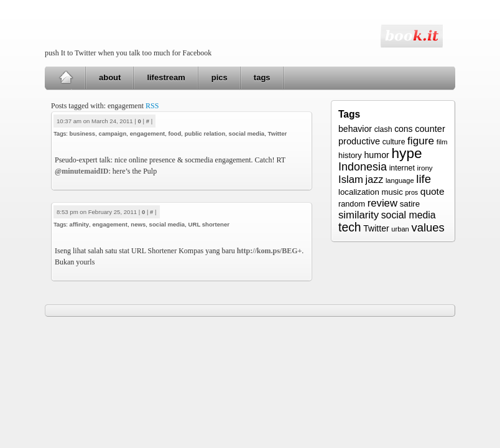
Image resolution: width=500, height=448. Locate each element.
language (400, 180)
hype (406, 153)
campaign (113, 133)
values (428, 227)
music (392, 192)
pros (411, 192)
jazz (375, 179)
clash (383, 129)
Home (66, 78)
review (382, 203)
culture (394, 142)
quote (433, 191)
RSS (152, 106)
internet (402, 168)
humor (376, 155)
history (350, 155)
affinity (79, 224)
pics (220, 77)
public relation (205, 133)
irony (425, 168)
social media (247, 133)
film (442, 142)
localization (359, 192)
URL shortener (209, 224)
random (352, 204)
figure (421, 141)
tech (350, 227)
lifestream (166, 77)
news (138, 224)
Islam (351, 180)
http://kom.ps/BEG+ (270, 251)
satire (410, 204)
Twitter (278, 133)
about (110, 77)
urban (400, 229)
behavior (355, 129)
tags (262, 77)
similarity (359, 215)
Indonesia (363, 167)
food (175, 133)
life (424, 179)
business (83, 133)
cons (403, 129)
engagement (148, 133)
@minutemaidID (82, 171)
